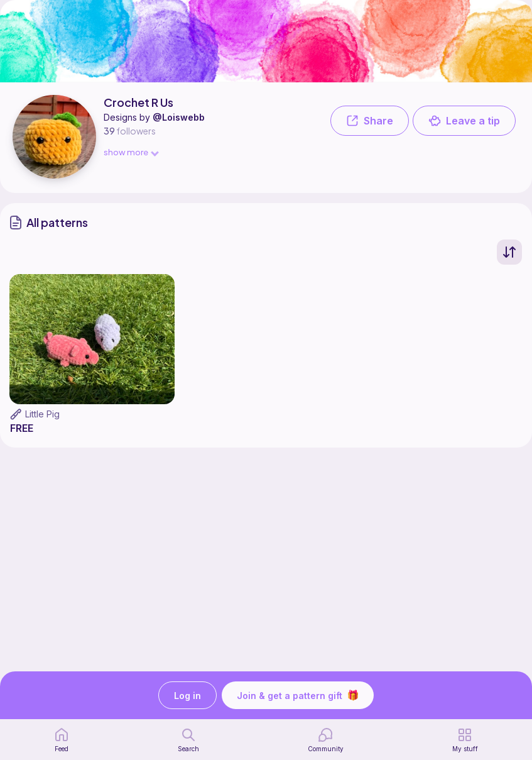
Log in (187, 696)
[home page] (62, 740)
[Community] (326, 740)
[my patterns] (465, 740)
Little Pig (42, 414)
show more (131, 152)
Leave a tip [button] (464, 121)
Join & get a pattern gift (298, 695)
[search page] (188, 740)
